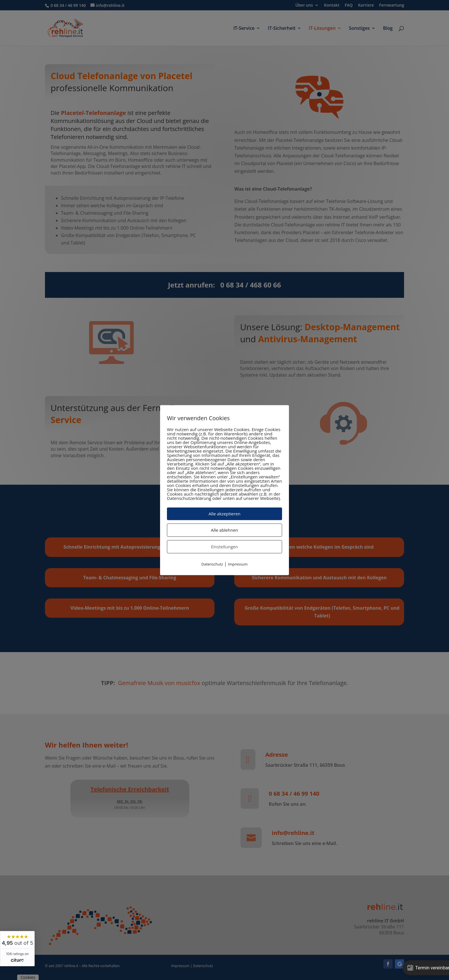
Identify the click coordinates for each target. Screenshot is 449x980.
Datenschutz (212, 564)
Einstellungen (224, 547)
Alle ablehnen (224, 530)
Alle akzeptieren (224, 514)
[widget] (17, 949)
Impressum (238, 564)
